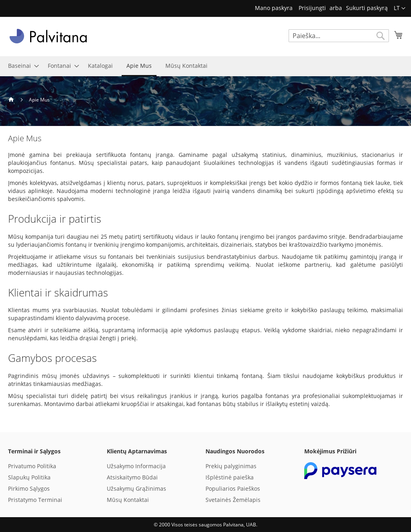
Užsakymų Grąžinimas (136, 488)
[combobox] (339, 36)
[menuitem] (21, 66)
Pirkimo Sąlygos (29, 488)
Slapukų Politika (29, 477)
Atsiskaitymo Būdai (132, 477)
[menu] (205, 66)
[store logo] (48, 36)
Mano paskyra (274, 8)
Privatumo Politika (32, 466)
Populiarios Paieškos (233, 488)
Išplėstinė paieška (230, 477)
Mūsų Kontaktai (128, 500)
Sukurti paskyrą (367, 8)
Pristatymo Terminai (35, 500)
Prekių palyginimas (231, 466)
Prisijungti (312, 8)
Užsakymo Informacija (136, 466)
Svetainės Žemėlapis (233, 500)
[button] (400, 8)
